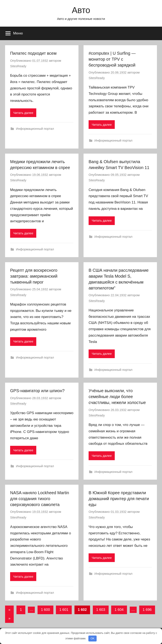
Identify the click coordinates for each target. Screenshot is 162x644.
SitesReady (18, 66)
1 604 (119, 610)
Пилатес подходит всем (33, 53)
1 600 (45, 610)
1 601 (64, 610)
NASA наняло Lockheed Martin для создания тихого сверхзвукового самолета (40, 499)
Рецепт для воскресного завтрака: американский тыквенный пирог (34, 276)
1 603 (101, 610)
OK (92, 638)
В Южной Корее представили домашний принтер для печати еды (119, 499)
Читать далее (23, 113)
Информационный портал (35, 129)
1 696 (147, 610)
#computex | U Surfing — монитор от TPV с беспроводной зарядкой (112, 59)
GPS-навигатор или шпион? (37, 391)
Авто (81, 10)
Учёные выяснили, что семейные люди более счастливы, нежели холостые (117, 397)
